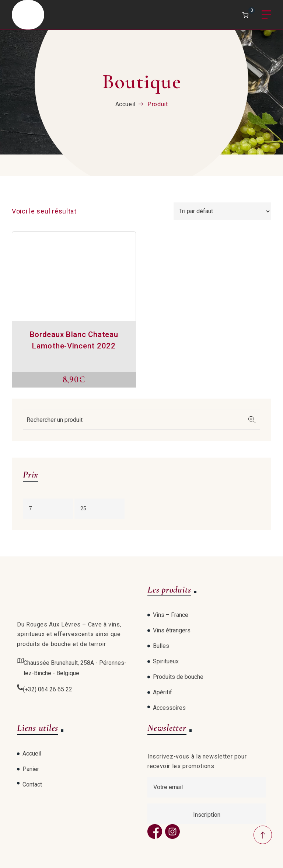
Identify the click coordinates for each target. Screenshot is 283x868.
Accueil (125, 104)
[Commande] (222, 211)
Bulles (161, 646)
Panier (31, 769)
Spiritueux (166, 661)
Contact (32, 784)
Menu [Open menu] (266, 15)
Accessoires (169, 708)
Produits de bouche (178, 677)
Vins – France (171, 615)
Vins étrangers (172, 630)
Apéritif (163, 692)
